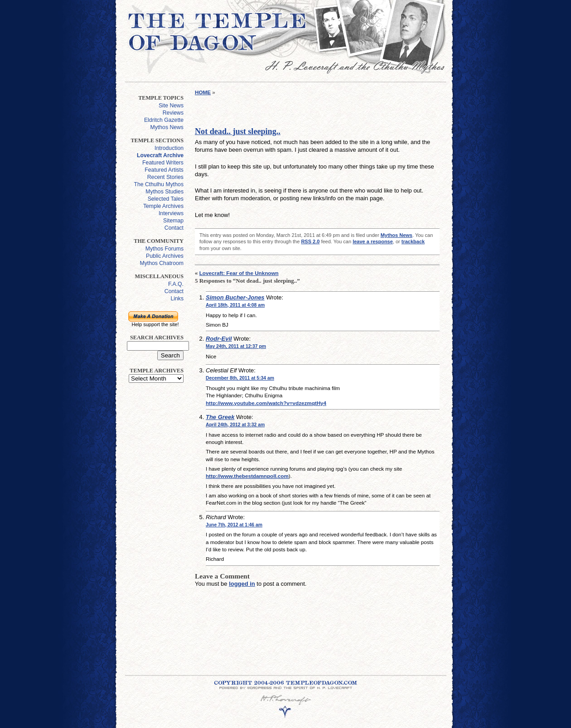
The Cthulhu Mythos (159, 184)
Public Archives (165, 256)
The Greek (220, 417)
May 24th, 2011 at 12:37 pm (236, 346)
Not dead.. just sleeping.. (238, 131)
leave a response (373, 241)
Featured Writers (163, 163)
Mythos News (167, 127)
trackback (413, 241)
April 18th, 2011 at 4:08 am (235, 305)
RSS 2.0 (310, 241)
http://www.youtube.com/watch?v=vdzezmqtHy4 (266, 403)
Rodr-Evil (219, 339)
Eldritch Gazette (164, 120)
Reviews (173, 113)
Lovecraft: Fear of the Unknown (239, 273)
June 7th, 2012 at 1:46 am (234, 525)
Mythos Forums (165, 249)
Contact (174, 228)
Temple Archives (163, 206)
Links (177, 299)
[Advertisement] (153, 526)
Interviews (171, 213)
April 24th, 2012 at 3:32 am (235, 425)
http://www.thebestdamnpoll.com (247, 476)
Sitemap (173, 221)
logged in (242, 584)
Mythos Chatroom (162, 263)
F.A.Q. (176, 284)
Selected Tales (166, 199)
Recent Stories (165, 177)
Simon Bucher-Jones (235, 297)
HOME (203, 92)
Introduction (169, 148)
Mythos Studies (165, 192)
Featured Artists (164, 170)
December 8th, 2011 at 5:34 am (240, 378)
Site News (171, 106)
